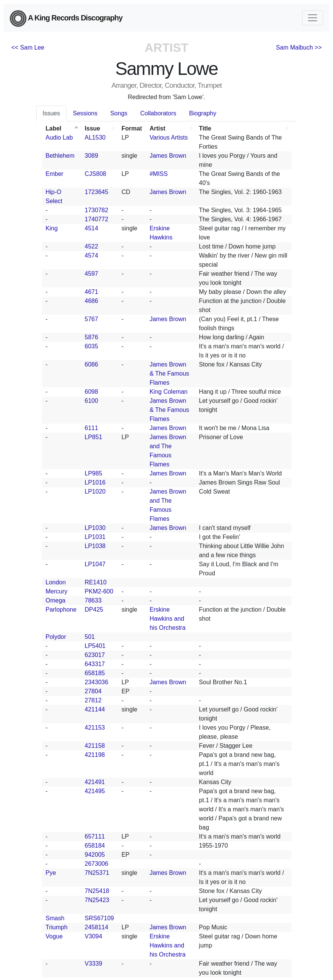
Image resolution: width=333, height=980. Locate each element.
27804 (93, 691)
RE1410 (96, 582)
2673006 (96, 864)
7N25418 (97, 891)
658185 (95, 673)
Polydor (56, 637)
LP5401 (95, 646)
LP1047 (95, 564)
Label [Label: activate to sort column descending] (54, 128)
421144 (95, 709)
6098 (91, 392)
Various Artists (169, 137)
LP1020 (95, 492)
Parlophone (61, 610)
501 (90, 637)
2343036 (96, 682)
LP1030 (95, 528)
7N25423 (97, 900)
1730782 (96, 210)
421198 (95, 755)
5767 (91, 319)
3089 (91, 156)
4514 (91, 228)
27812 (93, 700)
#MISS (159, 174)
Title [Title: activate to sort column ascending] (205, 128)
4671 (91, 292)
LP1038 (95, 546)
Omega (56, 600)
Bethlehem (60, 156)
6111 (91, 428)
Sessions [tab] (85, 113)
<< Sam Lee (28, 47)
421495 (95, 791)
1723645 (96, 192)
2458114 (96, 927)
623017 (95, 655)
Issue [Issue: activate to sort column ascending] (92, 128)
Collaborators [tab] (158, 113)
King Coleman (169, 392)
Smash (55, 918)
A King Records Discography (66, 19)
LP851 (93, 437)
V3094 (93, 936)
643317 (95, 664)
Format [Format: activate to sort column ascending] (132, 128)
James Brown (168, 156)
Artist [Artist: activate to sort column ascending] (158, 128)
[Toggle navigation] (313, 18)
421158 (95, 746)
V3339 (93, 964)
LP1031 (95, 537)
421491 (95, 782)
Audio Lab (59, 137)
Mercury (57, 591)
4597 (91, 274)
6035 (91, 346)
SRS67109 (99, 918)
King (52, 228)
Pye (51, 873)
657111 (95, 836)
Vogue (54, 936)
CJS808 (95, 174)
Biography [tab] (203, 113)
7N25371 (97, 873)
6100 (91, 401)
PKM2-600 (99, 591)
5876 (91, 337)
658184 (95, 846)
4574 (91, 255)
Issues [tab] (51, 113)
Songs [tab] (119, 113)
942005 (95, 855)
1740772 (96, 219)
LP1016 (95, 482)
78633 (93, 600)
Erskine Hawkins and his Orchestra (168, 619)
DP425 (94, 610)
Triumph (57, 927)
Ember (55, 174)
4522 (91, 246)
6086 (91, 364)
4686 (91, 301)
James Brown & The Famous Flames (170, 374)
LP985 (93, 473)
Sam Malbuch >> (299, 47)
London (56, 582)
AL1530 (95, 137)
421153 (95, 728)
